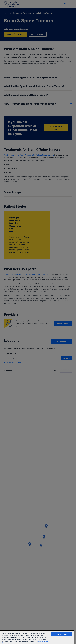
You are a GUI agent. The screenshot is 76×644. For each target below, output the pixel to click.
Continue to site (62, 634)
